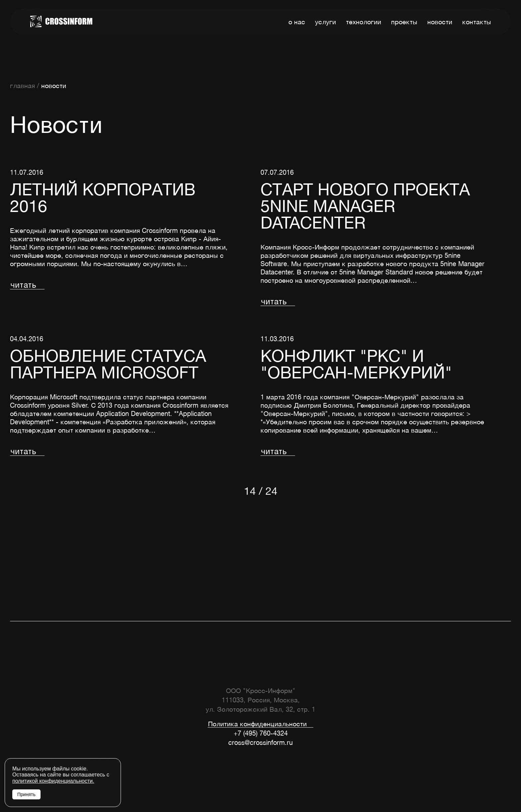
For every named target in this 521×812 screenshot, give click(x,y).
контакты (477, 22)
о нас (297, 22)
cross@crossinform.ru (260, 742)
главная (22, 86)
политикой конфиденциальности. (53, 781)
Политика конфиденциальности (257, 724)
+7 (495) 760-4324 (261, 733)
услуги (325, 22)
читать (23, 285)
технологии (364, 22)
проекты (404, 22)
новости (440, 22)
